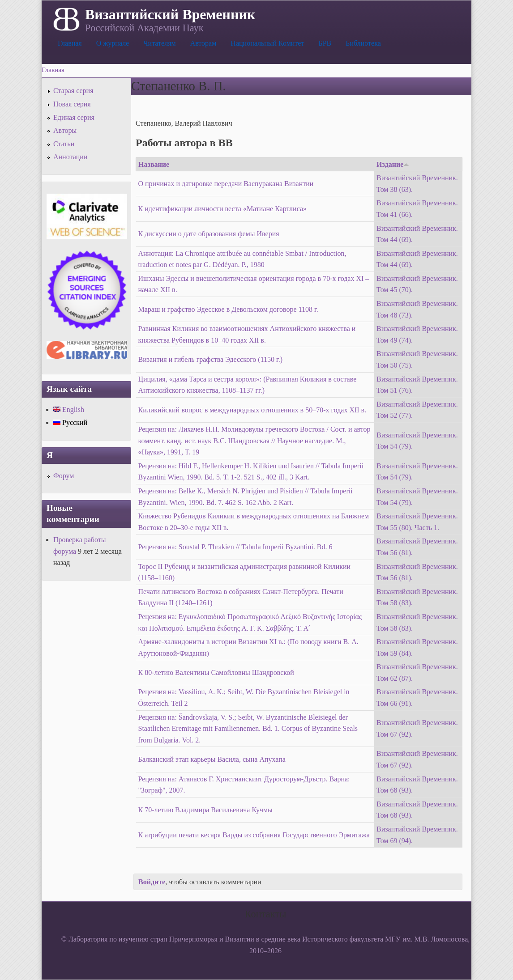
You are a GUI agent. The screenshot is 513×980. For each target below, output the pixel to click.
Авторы (65, 130)
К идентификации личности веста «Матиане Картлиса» (223, 209)
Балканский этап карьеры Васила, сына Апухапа (212, 759)
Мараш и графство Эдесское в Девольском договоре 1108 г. (228, 309)
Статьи (64, 144)
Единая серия (74, 117)
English (69, 409)
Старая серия (73, 91)
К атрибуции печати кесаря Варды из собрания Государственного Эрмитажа (254, 835)
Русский (70, 422)
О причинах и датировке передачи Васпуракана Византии (226, 184)
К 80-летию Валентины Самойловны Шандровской (216, 672)
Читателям (159, 43)
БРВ (325, 43)
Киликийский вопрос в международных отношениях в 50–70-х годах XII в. (252, 410)
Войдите (152, 882)
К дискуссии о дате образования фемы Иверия (209, 234)
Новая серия (72, 104)
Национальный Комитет (267, 43)
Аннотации (70, 157)
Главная (70, 43)
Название (154, 164)
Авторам (203, 43)
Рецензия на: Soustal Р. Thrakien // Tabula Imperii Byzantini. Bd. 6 (235, 547)
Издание (393, 164)
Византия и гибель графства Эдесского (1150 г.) (211, 359)
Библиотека (363, 43)
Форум (64, 476)
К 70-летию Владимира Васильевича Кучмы (205, 810)
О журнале (113, 43)
